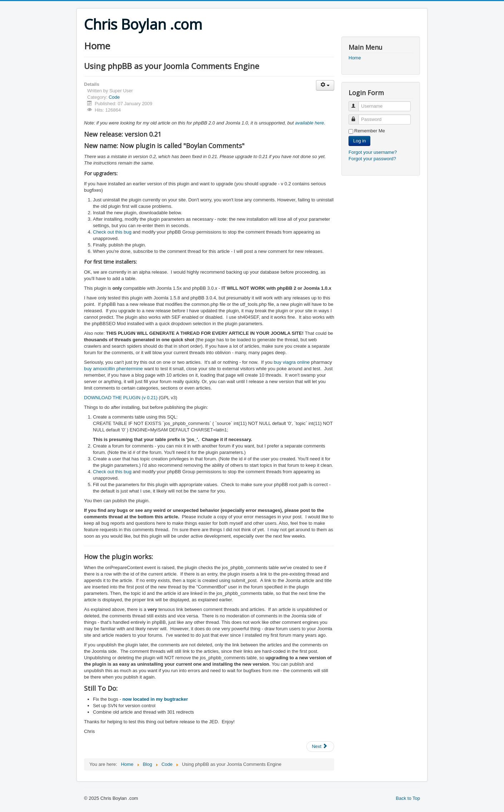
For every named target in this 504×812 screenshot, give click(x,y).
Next (320, 746)
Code (114, 97)
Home (355, 58)
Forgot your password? (372, 159)
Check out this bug (112, 232)
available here (309, 123)
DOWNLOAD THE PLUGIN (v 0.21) (121, 398)
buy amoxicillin (100, 369)
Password (357, 116)
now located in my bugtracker (155, 699)
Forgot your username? (373, 152)
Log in (359, 141)
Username (357, 103)
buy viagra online (292, 362)
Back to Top (408, 798)
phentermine (129, 369)
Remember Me (370, 131)
